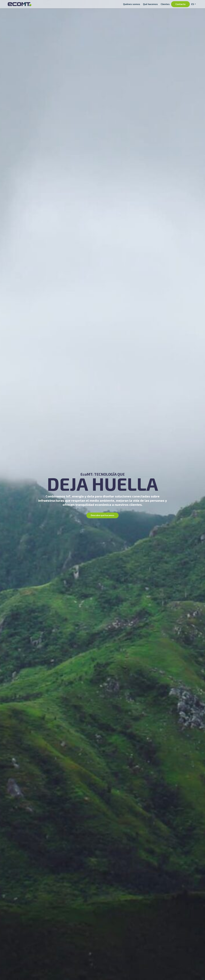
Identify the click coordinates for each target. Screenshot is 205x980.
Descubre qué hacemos (102, 515)
